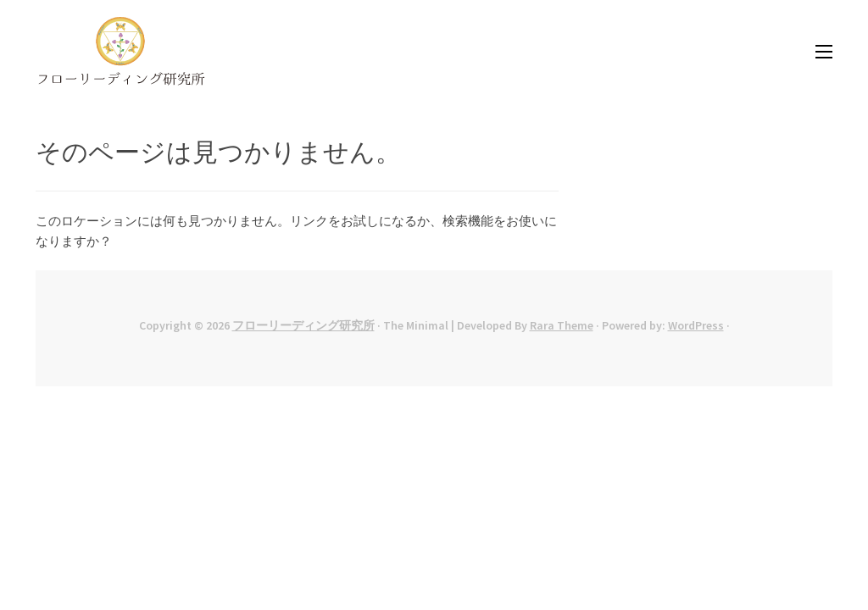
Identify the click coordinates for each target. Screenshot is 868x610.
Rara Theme (562, 325)
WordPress (696, 325)
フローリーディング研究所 (303, 325)
